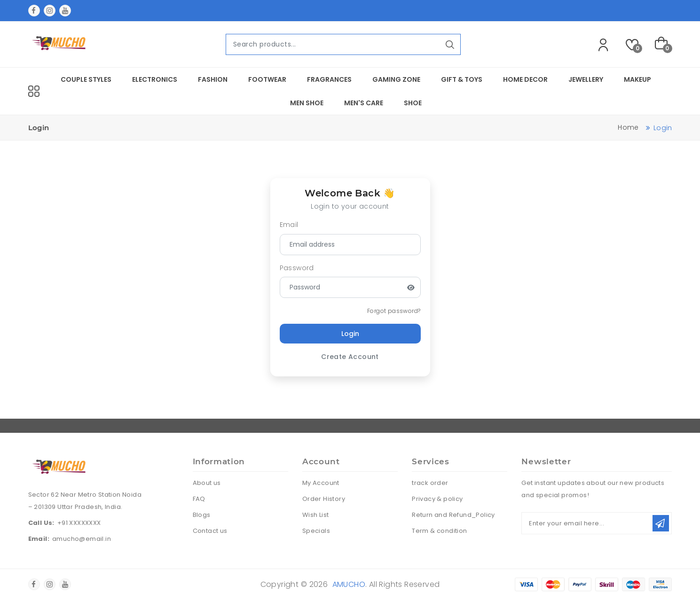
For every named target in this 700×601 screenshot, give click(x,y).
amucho (349, 584)
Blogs (202, 515)
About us (207, 483)
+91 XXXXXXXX (79, 523)
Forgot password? (394, 311)
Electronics (155, 79)
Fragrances (329, 79)
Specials (316, 531)
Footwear (267, 79)
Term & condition (439, 531)
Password (297, 268)
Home (628, 127)
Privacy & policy (437, 499)
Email (289, 225)
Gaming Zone (396, 79)
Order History (324, 499)
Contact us (210, 531)
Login (350, 334)
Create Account (350, 357)
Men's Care (364, 103)
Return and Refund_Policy (453, 515)
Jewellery (586, 79)
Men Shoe (307, 103)
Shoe (413, 103)
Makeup (637, 79)
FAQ (199, 499)
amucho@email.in (82, 539)
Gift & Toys (462, 79)
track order (430, 483)
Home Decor (525, 79)
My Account (321, 483)
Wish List (316, 515)
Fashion (213, 79)
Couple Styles (86, 79)
